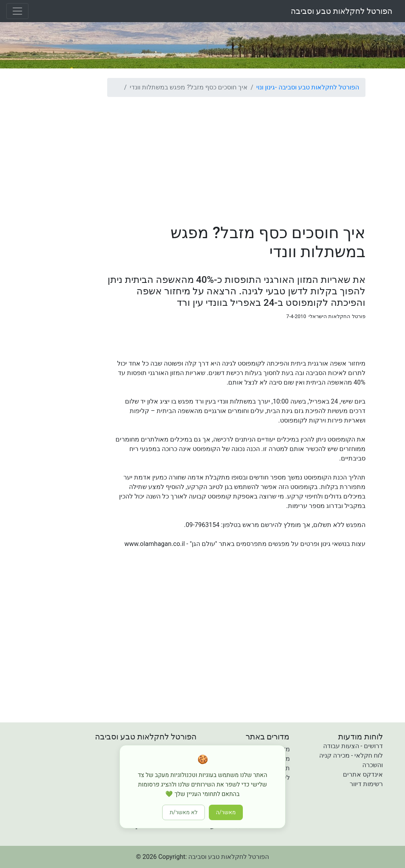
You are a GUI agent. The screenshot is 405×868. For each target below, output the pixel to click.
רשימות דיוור (366, 784)
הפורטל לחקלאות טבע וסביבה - (317, 87)
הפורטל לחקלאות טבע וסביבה (342, 11)
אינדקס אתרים (363, 774)
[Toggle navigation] (17, 11)
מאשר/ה (226, 812)
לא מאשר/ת (184, 812)
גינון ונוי (266, 87)
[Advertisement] (236, 159)
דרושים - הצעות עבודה (353, 746)
